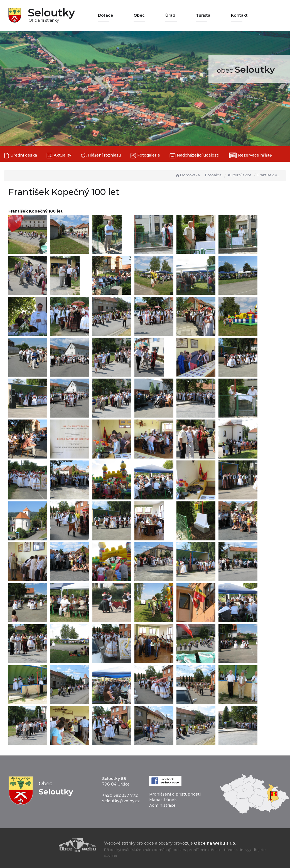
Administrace (162, 805)
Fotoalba (213, 175)
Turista (203, 15)
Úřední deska (21, 156)
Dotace (105, 15)
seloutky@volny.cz (121, 801)
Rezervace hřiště (250, 155)
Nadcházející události (194, 156)
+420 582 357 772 (120, 795)
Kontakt (239, 15)
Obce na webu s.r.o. (215, 843)
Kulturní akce (240, 175)
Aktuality (59, 156)
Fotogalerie (145, 156)
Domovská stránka (190, 175)
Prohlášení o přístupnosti (175, 794)
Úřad (170, 15)
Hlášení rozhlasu (101, 156)
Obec (139, 15)
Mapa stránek (163, 800)
